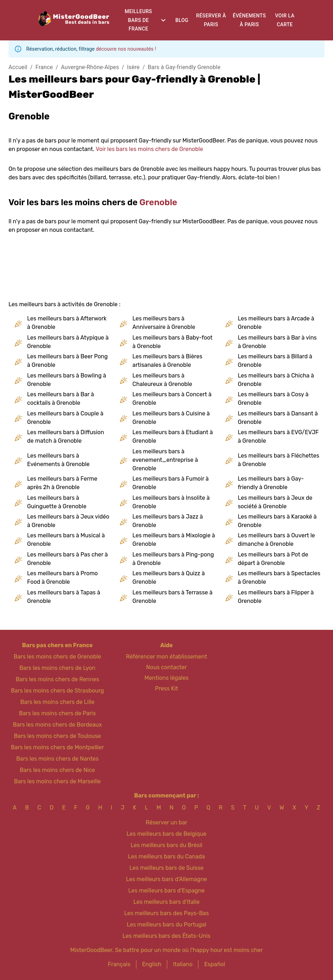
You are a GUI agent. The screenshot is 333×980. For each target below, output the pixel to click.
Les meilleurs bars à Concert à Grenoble (172, 399)
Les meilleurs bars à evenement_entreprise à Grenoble (165, 460)
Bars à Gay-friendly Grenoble (184, 67)
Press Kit (166, 688)
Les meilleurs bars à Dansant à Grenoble (278, 418)
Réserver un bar (166, 822)
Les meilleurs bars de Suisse (166, 868)
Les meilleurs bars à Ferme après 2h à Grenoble (62, 483)
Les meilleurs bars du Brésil (167, 845)
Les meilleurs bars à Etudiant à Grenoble (173, 436)
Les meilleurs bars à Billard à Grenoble (275, 361)
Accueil (18, 67)
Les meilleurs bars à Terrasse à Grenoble (173, 597)
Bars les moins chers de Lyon (58, 668)
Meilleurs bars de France (138, 20)
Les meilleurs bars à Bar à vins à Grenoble (277, 342)
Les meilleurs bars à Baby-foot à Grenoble (173, 342)
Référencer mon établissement (167, 657)
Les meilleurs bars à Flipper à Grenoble (276, 597)
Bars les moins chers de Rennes (57, 679)
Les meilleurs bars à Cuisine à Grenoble (171, 418)
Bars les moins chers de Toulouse (57, 736)
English (152, 964)
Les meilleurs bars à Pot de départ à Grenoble (273, 559)
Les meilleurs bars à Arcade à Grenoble (276, 323)
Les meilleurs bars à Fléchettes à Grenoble (278, 460)
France (44, 67)
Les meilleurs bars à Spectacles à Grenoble (279, 578)
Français (119, 964)
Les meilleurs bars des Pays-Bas (166, 913)
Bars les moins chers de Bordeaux (57, 725)
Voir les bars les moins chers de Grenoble (149, 149)
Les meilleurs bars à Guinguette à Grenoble (57, 502)
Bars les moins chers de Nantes (58, 759)
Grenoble (159, 202)
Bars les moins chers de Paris (58, 713)
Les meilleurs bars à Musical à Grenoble (66, 540)
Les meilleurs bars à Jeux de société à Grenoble (275, 502)
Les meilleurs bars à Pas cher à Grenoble (68, 559)
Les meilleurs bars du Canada (166, 856)
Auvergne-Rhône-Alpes (90, 67)
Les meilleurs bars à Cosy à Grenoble (273, 399)
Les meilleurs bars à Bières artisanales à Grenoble (167, 361)
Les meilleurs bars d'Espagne (166, 891)
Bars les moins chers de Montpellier (58, 747)
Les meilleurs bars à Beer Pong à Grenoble (68, 361)
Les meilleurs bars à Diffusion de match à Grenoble (66, 436)
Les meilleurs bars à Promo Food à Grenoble (63, 578)
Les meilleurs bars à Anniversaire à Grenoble (164, 323)
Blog (182, 20)
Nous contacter (167, 667)
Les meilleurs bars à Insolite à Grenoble (171, 502)
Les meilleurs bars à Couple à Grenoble (65, 418)
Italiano (183, 964)
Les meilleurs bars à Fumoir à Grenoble (171, 483)
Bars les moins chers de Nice (58, 770)
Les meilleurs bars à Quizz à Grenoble (169, 578)
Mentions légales (167, 678)
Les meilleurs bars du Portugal (167, 925)
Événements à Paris (249, 20)
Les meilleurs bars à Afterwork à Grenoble (67, 323)
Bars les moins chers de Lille (57, 702)
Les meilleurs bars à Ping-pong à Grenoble (173, 559)
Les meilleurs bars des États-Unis (166, 936)
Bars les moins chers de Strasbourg (58, 691)
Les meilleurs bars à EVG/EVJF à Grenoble (278, 436)
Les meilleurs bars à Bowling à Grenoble (67, 380)
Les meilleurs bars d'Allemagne (167, 879)
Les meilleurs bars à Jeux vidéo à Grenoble (68, 521)
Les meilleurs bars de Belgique (166, 834)
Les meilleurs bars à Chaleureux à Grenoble (162, 380)
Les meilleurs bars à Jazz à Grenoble (168, 521)
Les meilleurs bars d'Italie (166, 902)
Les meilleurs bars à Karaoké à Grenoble (277, 521)
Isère (134, 67)
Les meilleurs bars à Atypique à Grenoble (68, 342)
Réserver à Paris (211, 20)
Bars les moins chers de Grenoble (58, 657)
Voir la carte (285, 20)
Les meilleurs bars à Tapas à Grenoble (64, 597)
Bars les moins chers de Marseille (57, 781)
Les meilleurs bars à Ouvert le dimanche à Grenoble (276, 540)
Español (215, 964)
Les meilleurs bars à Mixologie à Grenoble (174, 540)
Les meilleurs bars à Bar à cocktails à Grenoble (61, 399)
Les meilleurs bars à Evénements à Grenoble (59, 460)
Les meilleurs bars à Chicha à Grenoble (276, 380)
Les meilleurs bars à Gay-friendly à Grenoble (271, 483)
